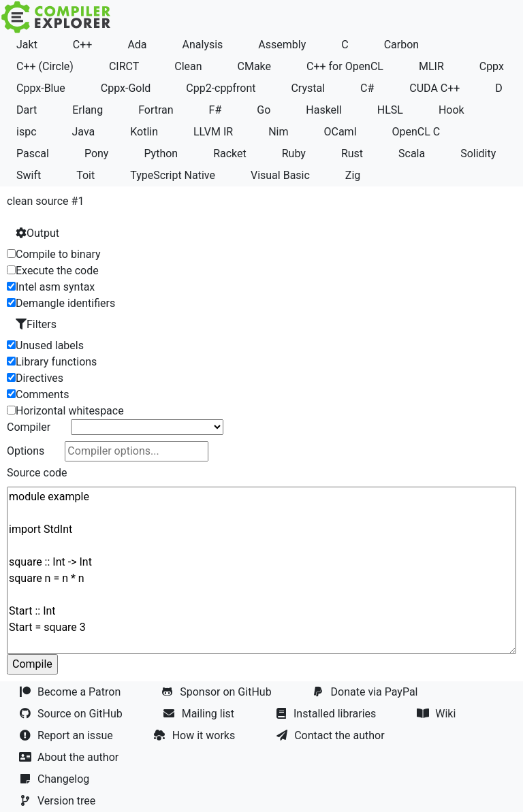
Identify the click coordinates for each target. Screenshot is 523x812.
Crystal (308, 88)
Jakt (27, 45)
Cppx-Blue (41, 88)
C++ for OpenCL (345, 66)
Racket (230, 153)
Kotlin (144, 132)
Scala (412, 153)
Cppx (492, 66)
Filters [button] (36, 324)
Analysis (203, 45)
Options (26, 451)
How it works (196, 735)
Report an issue (67, 735)
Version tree (59, 801)
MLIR (431, 66)
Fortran (156, 110)
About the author (70, 757)
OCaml (340, 132)
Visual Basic (280, 175)
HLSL (390, 110)
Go (264, 110)
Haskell (324, 110)
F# (216, 110)
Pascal (33, 153)
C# (367, 88)
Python (161, 153)
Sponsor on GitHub (218, 692)
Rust (352, 153)
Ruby (294, 153)
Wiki (438, 714)
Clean (188, 66)
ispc (27, 132)
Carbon (401, 45)
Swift (29, 175)
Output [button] (37, 233)
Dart (27, 110)
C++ (83, 45)
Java (83, 132)
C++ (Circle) (45, 66)
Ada (137, 45)
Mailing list (200, 714)
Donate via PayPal (367, 692)
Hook (451, 110)
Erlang (88, 110)
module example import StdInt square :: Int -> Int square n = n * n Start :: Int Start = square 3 (261, 570)
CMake (255, 66)
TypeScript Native (173, 175)
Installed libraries (327, 714)
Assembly (282, 45)
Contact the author (331, 735)
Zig (353, 175)
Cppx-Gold (126, 88)
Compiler (29, 427)
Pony (97, 153)
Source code (37, 473)
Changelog (56, 779)
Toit (85, 175)
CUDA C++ (434, 88)
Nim (278, 132)
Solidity (478, 153)
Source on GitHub (72, 714)
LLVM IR (213, 132)
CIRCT (124, 66)
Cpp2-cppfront (221, 88)
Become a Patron (71, 692)
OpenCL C (416, 132)
